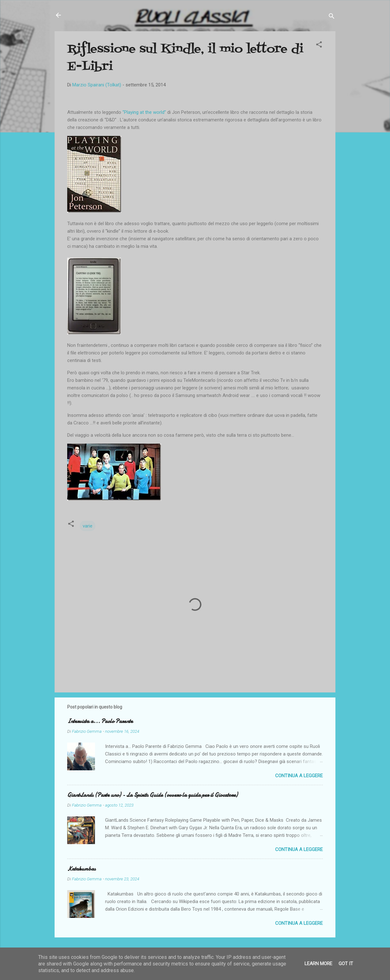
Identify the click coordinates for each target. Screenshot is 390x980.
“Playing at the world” (144, 112)
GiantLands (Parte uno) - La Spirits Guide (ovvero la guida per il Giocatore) (152, 795)
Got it (346, 964)
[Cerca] (332, 17)
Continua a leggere (299, 776)
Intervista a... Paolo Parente (100, 721)
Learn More (318, 964)
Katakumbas (81, 869)
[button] (319, 46)
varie (88, 526)
